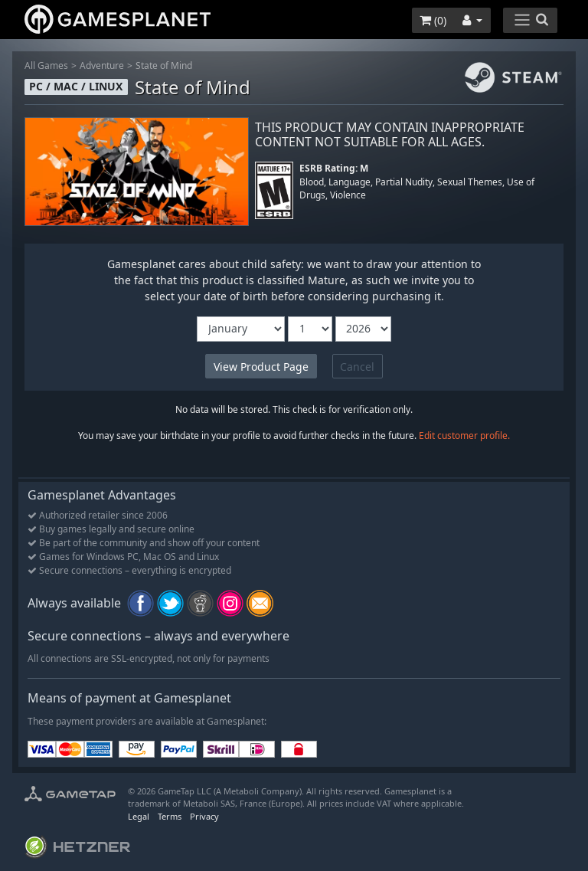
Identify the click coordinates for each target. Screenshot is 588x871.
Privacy (204, 816)
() (433, 20)
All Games (46, 65)
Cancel (357, 367)
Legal (139, 816)
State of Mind (164, 65)
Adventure (102, 65)
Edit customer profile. (464, 435)
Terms (170, 816)
